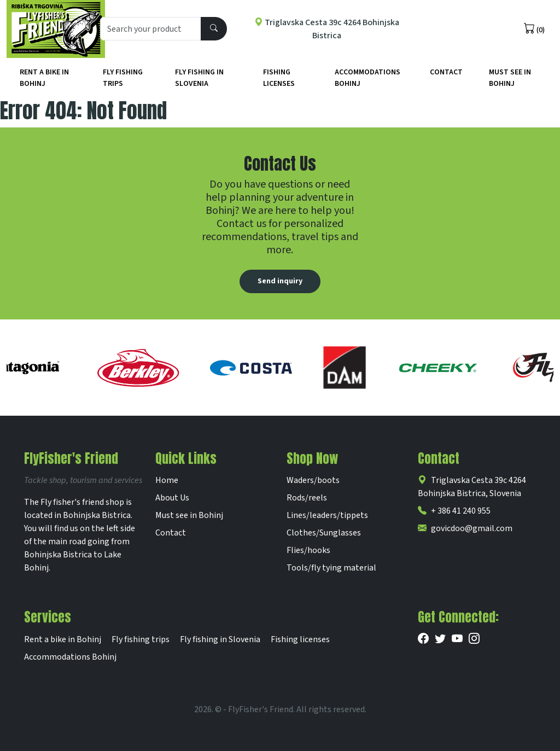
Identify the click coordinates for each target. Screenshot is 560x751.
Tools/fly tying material (331, 568)
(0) (534, 29)
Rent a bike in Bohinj (44, 78)
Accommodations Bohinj (367, 78)
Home (167, 480)
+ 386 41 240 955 (454, 511)
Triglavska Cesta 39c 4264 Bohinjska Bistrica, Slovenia (472, 487)
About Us (172, 498)
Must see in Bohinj (189, 515)
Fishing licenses (279, 78)
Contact (446, 72)
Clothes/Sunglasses (324, 533)
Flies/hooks (308, 550)
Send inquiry (280, 281)
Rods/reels (307, 498)
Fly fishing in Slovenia (199, 78)
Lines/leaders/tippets (327, 515)
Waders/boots (313, 480)
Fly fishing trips (123, 78)
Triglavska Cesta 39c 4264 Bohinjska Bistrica (327, 29)
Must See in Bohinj (510, 78)
